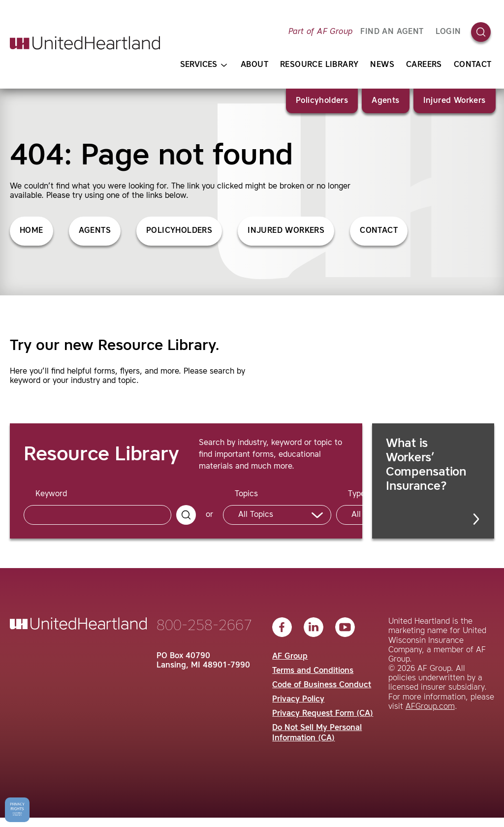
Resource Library (319, 65)
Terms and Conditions (313, 671)
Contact (473, 65)
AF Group (290, 657)
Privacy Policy (298, 700)
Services (204, 65)
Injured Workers (455, 101)
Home (31, 231)
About (254, 65)
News (382, 65)
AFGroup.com (430, 707)
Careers (424, 65)
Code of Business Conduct (322, 685)
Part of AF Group (320, 32)
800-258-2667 (204, 626)
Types (359, 494)
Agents (385, 101)
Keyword (51, 494)
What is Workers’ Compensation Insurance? (434, 481)
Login (448, 32)
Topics (246, 494)
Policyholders (322, 101)
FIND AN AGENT (392, 32)
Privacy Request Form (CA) (323, 714)
